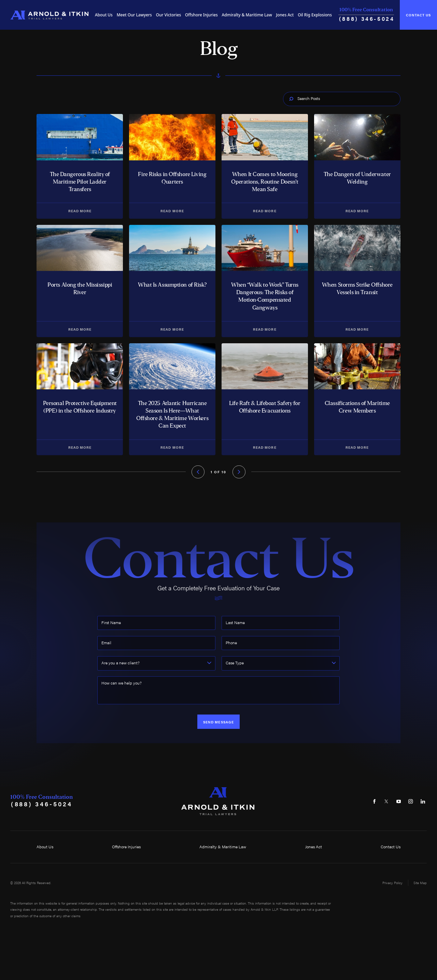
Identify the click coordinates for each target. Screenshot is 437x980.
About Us (104, 15)
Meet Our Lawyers (134, 15)
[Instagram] (411, 801)
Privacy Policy (392, 883)
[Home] (49, 15)
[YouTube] (399, 801)
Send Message (218, 722)
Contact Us (418, 15)
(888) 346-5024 (367, 19)
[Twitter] (386, 801)
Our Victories (169, 15)
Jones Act (285, 15)
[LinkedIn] (423, 801)
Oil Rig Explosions (315, 15)
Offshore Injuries (201, 15)
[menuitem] (104, 15)
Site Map (420, 883)
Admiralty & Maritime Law (247, 15)
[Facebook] (375, 801)
